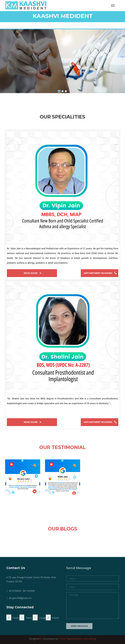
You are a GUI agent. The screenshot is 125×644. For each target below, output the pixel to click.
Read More (31, 273)
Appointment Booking (98, 273)
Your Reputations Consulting (78, 639)
